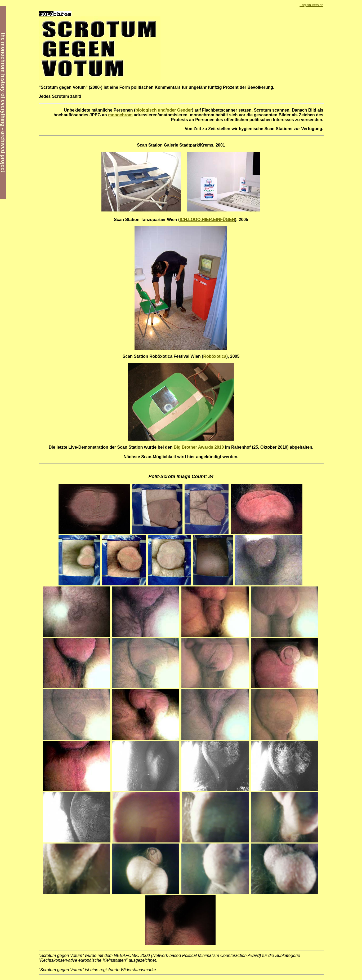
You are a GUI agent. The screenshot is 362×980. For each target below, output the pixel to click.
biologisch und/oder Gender (164, 110)
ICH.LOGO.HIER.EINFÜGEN (207, 220)
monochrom (120, 115)
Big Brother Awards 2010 (199, 447)
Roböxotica (215, 356)
